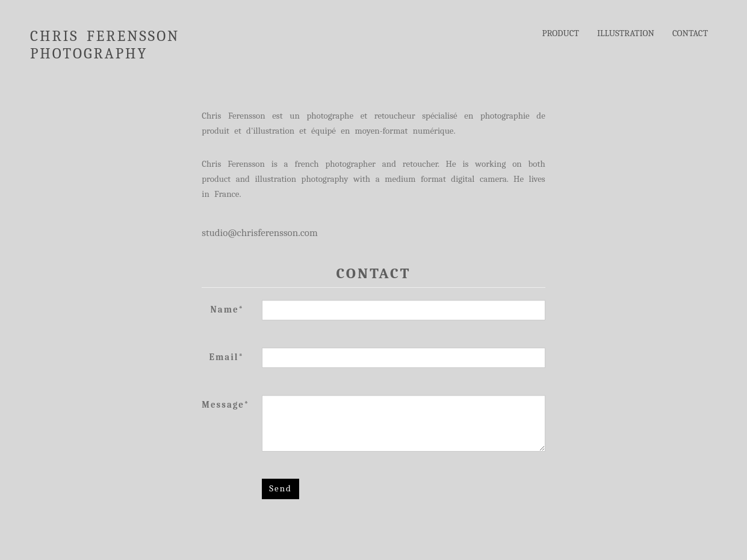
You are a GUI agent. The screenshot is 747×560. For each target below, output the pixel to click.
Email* (227, 357)
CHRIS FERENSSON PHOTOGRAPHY (105, 38)
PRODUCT (560, 33)
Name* (228, 310)
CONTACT (690, 33)
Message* (225, 405)
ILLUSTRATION (626, 33)
